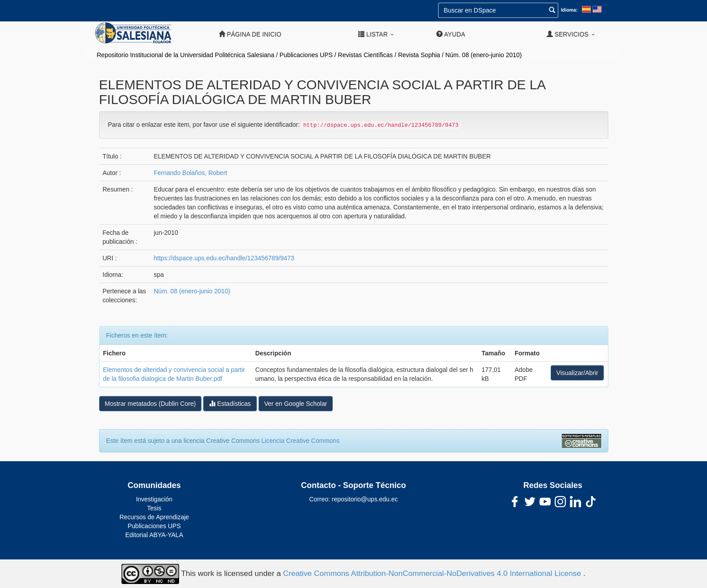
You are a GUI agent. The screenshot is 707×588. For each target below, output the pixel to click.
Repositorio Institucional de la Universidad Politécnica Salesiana (186, 55)
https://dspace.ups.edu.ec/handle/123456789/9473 (224, 258)
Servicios (571, 34)
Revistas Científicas (366, 55)
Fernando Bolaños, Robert (190, 173)
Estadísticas (230, 403)
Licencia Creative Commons (300, 441)
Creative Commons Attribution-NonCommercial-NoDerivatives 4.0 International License (433, 573)
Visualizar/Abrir (577, 373)
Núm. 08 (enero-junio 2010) (483, 55)
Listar (376, 34)
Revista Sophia (419, 55)
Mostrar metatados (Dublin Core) (151, 404)
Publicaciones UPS (306, 55)
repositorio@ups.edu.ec (365, 499)
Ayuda (451, 34)
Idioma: (569, 10)
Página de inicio (250, 34)
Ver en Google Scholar (296, 404)
